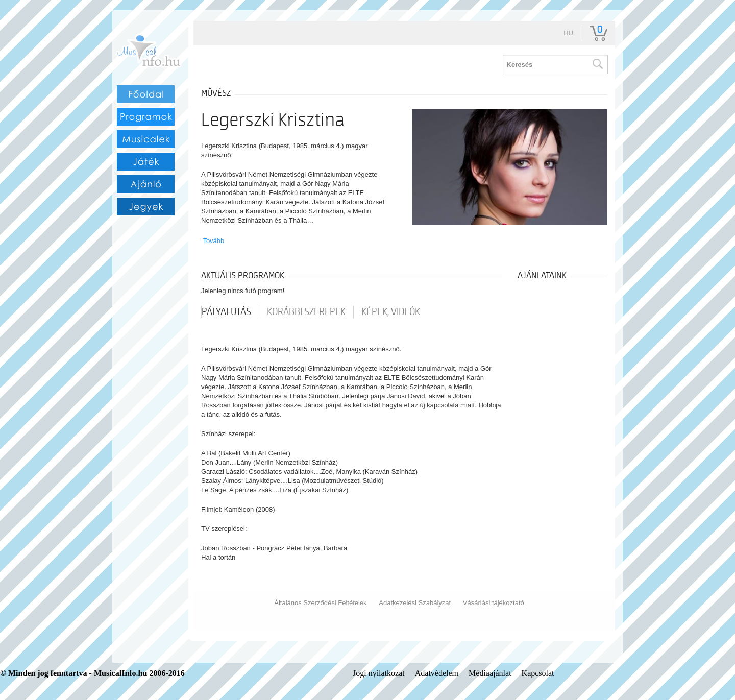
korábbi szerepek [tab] (306, 312)
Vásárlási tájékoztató (494, 603)
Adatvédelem (437, 673)
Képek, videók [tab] (391, 312)
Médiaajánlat (490, 673)
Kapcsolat (538, 673)
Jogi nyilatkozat (379, 673)
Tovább (213, 241)
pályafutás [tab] (226, 312)
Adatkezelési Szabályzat (415, 603)
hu (568, 33)
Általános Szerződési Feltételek (320, 603)
